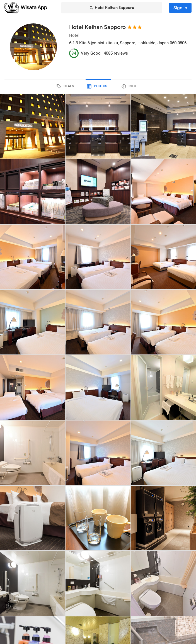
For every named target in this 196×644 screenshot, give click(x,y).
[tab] (66, 86)
